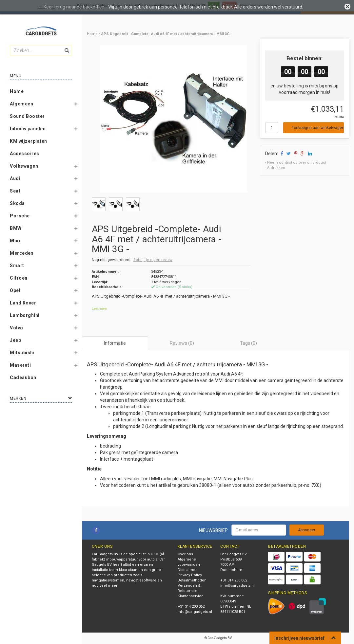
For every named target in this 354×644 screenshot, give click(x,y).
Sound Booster (27, 116)
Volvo (17, 328)
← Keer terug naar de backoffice (71, 7)
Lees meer (100, 309)
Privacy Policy (190, 575)
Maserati (20, 365)
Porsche (20, 216)
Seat (15, 191)
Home (17, 91)
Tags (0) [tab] (248, 343)
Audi (15, 178)
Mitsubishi (22, 353)
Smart (17, 266)
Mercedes (22, 253)
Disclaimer (187, 570)
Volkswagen (24, 166)
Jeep (15, 340)
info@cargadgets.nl (195, 612)
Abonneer (307, 530)
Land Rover (23, 303)
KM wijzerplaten (29, 141)
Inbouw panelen (28, 129)
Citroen (19, 278)
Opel (15, 290)
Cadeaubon (23, 377)
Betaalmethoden (192, 580)
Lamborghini (25, 315)
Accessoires (25, 154)
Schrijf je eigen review (153, 260)
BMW (16, 228)
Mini (15, 241)
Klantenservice (191, 596)
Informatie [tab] (115, 343)
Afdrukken (276, 168)
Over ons (185, 554)
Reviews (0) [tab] (182, 343)
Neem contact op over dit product (297, 163)
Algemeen (21, 104)
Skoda (17, 203)
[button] (76, 105)
